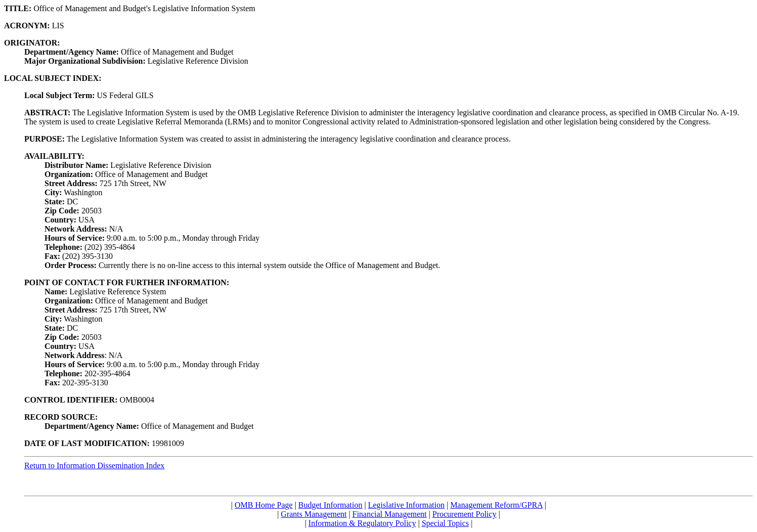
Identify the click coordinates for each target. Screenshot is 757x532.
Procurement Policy (464, 514)
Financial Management (390, 514)
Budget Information (330, 505)
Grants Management (314, 514)
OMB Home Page (264, 505)
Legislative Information (407, 505)
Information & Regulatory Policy (362, 523)
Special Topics (445, 523)
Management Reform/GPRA (496, 505)
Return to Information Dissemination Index (94, 465)
